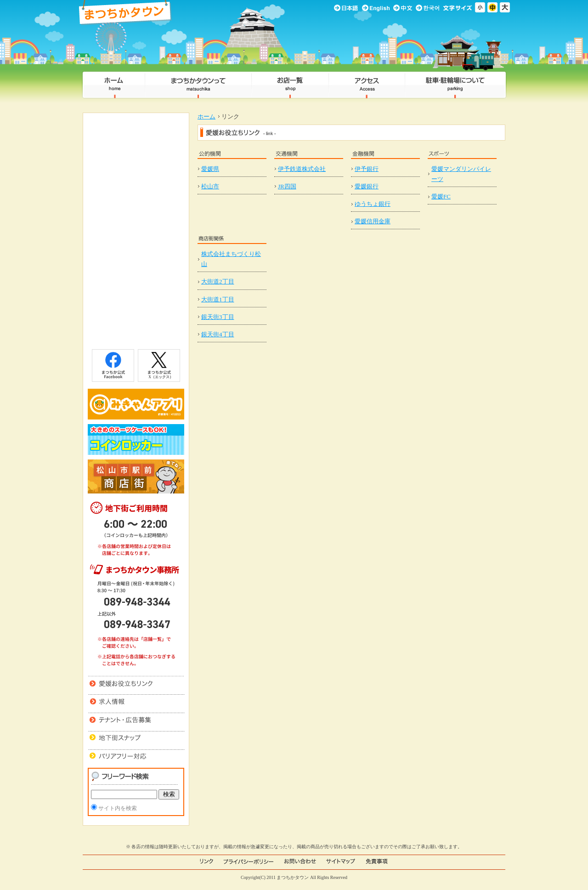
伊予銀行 (367, 169)
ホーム (206, 116)
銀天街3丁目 (218, 317)
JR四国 (287, 186)
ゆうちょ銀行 (373, 204)
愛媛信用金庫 (373, 221)
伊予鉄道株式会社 (302, 169)
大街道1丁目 (218, 299)
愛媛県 (210, 169)
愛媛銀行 (367, 186)
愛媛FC (441, 196)
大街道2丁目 (218, 281)
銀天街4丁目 (218, 334)
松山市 (210, 186)
